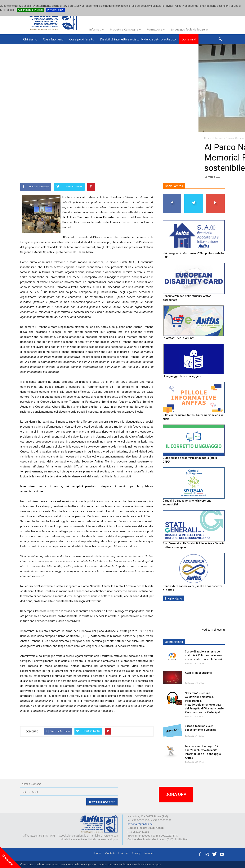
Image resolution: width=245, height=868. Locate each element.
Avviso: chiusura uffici (199, 673)
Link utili (123, 853)
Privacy (136, 853)
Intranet (149, 853)
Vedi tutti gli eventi (213, 630)
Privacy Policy (55, 10)
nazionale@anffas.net (140, 824)
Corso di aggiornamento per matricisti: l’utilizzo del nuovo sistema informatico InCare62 (204, 655)
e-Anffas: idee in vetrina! (179, 338)
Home (98, 853)
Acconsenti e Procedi (31, 10)
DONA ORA (176, 794)
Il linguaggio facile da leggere (182, 376)
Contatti (110, 853)
